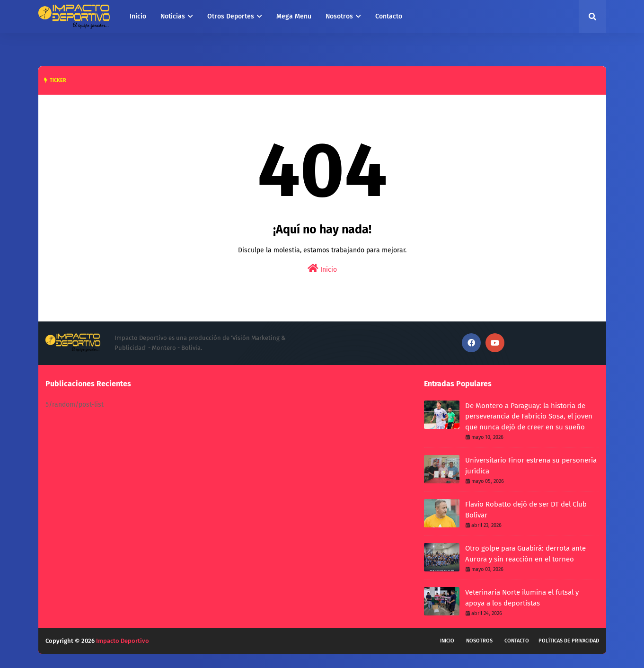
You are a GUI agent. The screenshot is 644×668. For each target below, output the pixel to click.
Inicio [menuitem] (138, 16)
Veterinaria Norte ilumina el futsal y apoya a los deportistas (522, 598)
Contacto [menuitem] (389, 16)
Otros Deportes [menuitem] (231, 16)
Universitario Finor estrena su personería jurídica (531, 466)
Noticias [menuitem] (173, 16)
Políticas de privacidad (569, 641)
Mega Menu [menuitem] (294, 16)
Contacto (517, 641)
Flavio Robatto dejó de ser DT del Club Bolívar (526, 510)
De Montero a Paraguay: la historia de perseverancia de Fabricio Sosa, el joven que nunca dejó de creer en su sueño (529, 416)
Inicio (322, 269)
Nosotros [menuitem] (339, 16)
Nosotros (479, 641)
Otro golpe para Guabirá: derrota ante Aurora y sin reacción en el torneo (525, 554)
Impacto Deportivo (123, 641)
